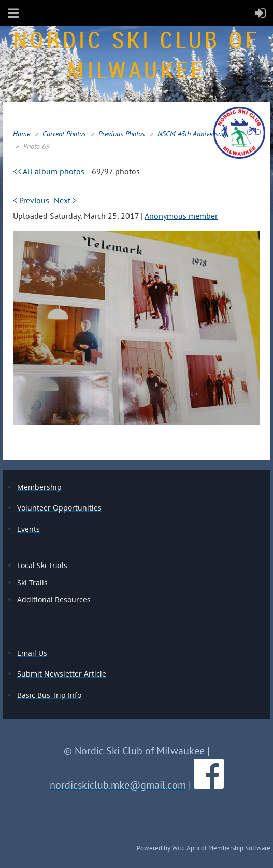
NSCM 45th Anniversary (192, 134)
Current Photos (64, 134)
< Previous (31, 200)
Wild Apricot (189, 848)
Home (21, 134)
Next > (65, 200)
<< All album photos (49, 171)
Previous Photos (122, 134)
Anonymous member (181, 216)
